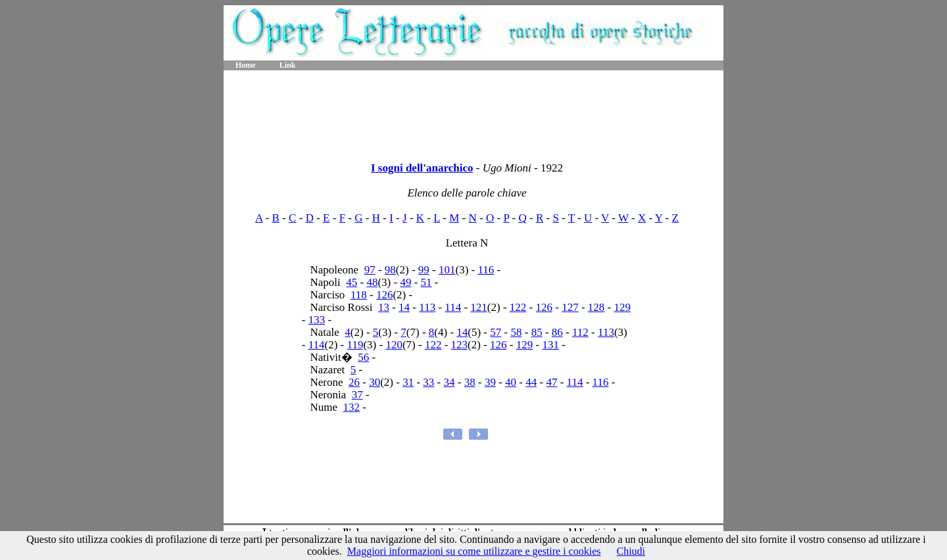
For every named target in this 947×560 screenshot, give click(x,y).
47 (551, 382)
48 (372, 282)
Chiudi (631, 551)
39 (490, 382)
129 (623, 307)
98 (390, 270)
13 (384, 307)
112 (580, 332)
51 (426, 282)
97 (370, 270)
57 (496, 332)
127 (570, 307)
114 (453, 307)
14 (404, 307)
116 (486, 270)
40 (511, 382)
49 (405, 282)
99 (424, 270)
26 (354, 382)
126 (385, 295)
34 (449, 382)
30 (375, 382)
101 (447, 270)
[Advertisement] (473, 112)
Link (288, 65)
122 (518, 307)
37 (357, 395)
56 (363, 357)
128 (596, 307)
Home (246, 65)
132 (352, 407)
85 (537, 332)
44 (531, 382)
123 (460, 345)
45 (352, 282)
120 (394, 345)
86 (557, 332)
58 (516, 332)
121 (479, 307)
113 (427, 307)
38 (470, 382)
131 (550, 345)
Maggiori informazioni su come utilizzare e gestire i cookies (474, 551)
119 (355, 345)
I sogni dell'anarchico (422, 168)
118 (359, 295)
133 (317, 320)
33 (428, 382)
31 (408, 382)
